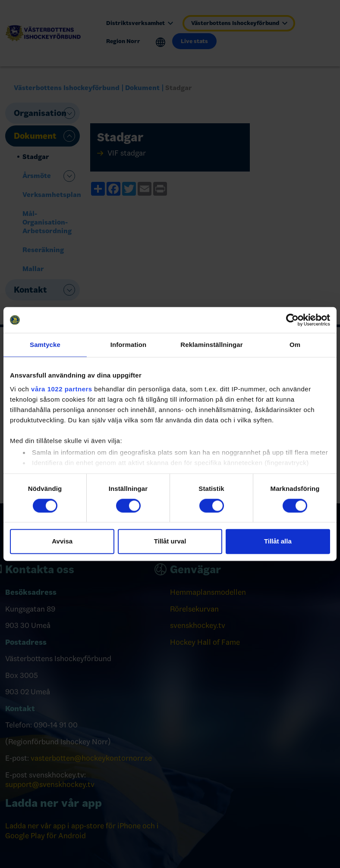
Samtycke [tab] (45, 345)
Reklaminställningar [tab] (211, 345)
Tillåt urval (170, 542)
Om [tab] (295, 345)
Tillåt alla (278, 542)
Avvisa (62, 542)
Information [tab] (129, 345)
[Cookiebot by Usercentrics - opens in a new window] (292, 320)
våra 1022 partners (62, 389)
